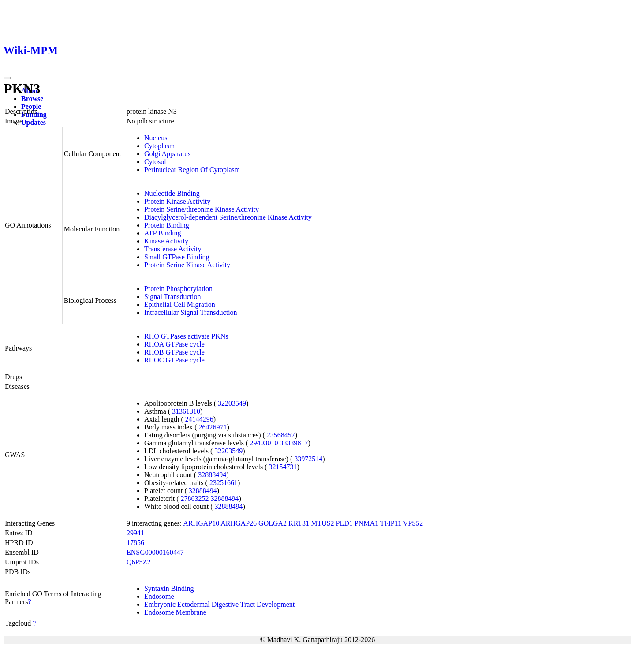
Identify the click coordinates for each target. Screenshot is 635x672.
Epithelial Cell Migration (180, 304)
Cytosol (155, 162)
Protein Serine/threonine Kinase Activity (202, 209)
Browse (32, 99)
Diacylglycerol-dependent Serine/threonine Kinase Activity (228, 217)
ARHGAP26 (239, 523)
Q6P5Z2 (138, 562)
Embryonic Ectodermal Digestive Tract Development (219, 604)
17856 (135, 543)
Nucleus (156, 138)
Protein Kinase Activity (177, 201)
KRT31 (299, 523)
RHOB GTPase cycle (174, 352)
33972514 (308, 459)
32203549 (232, 403)
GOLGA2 (273, 523)
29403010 (264, 443)
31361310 (186, 411)
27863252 (195, 498)
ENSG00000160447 (155, 552)
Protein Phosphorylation (178, 289)
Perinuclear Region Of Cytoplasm (192, 170)
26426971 (213, 427)
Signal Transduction (172, 297)
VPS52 (413, 523)
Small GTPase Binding (177, 257)
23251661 (224, 483)
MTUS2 (322, 523)
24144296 (199, 419)
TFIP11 (391, 523)
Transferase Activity (173, 249)
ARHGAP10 (201, 523)
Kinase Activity (166, 241)
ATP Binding (162, 233)
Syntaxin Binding (169, 588)
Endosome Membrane (175, 612)
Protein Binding (167, 225)
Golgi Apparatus (167, 154)
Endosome (159, 596)
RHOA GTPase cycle (174, 344)
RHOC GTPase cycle (174, 360)
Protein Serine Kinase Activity (187, 265)
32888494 (212, 475)
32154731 (283, 467)
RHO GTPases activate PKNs (186, 336)
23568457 (281, 435)
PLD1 (344, 523)
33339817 (294, 443)
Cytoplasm (159, 146)
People (31, 106)
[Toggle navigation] (7, 78)
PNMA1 (366, 523)
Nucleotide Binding (172, 193)
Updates (34, 122)
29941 (135, 533)
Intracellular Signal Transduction (191, 312)
